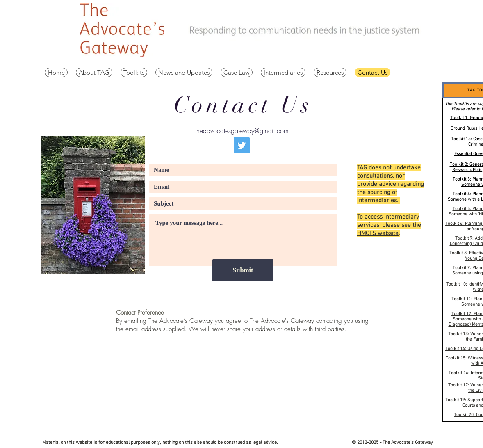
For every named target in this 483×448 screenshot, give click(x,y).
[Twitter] (242, 145)
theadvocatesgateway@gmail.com (242, 130)
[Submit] (243, 270)
